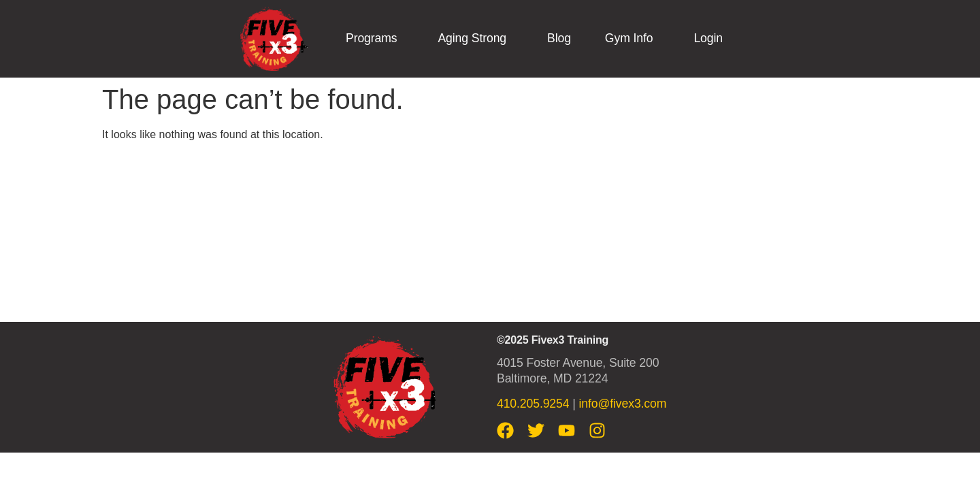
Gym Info (629, 38)
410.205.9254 (533, 404)
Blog (559, 38)
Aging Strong (472, 38)
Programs (371, 38)
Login (708, 38)
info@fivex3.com (622, 404)
